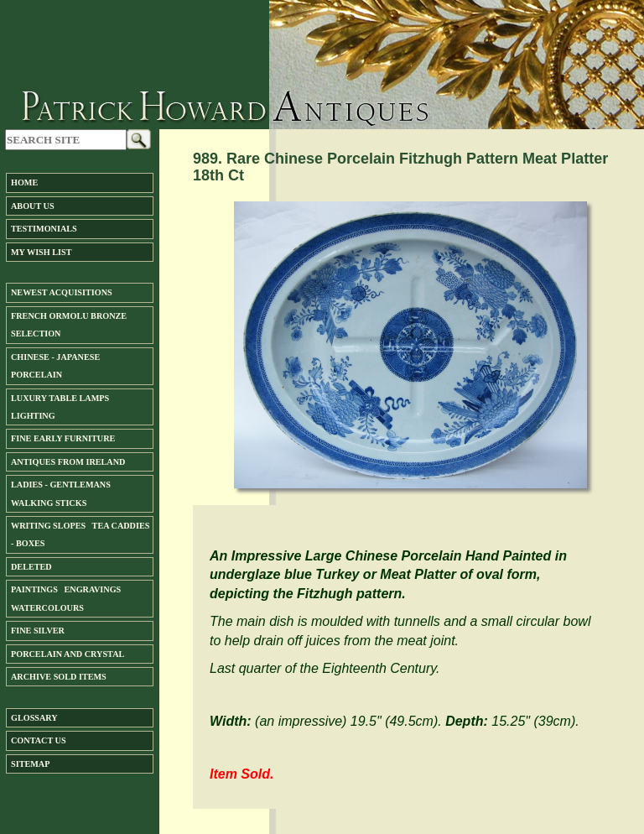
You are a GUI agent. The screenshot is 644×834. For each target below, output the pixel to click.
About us (33, 206)
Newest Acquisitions (62, 292)
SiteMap (30, 764)
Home (24, 182)
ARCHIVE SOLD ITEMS (59, 677)
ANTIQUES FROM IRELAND (68, 462)
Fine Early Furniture (63, 438)
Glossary (34, 718)
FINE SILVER (38, 631)
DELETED (31, 567)
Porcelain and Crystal (68, 654)
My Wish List (41, 252)
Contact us (39, 740)
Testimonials (44, 229)
